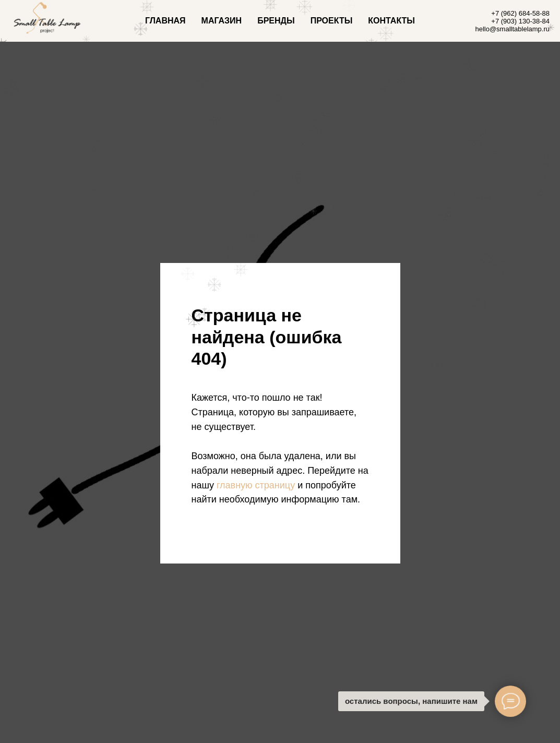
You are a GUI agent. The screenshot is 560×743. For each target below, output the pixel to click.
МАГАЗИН (222, 21)
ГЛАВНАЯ (165, 21)
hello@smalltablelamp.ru (512, 29)
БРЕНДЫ (276, 21)
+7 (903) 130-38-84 (520, 21)
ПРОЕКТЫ (332, 21)
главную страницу (256, 485)
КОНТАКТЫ (391, 21)
